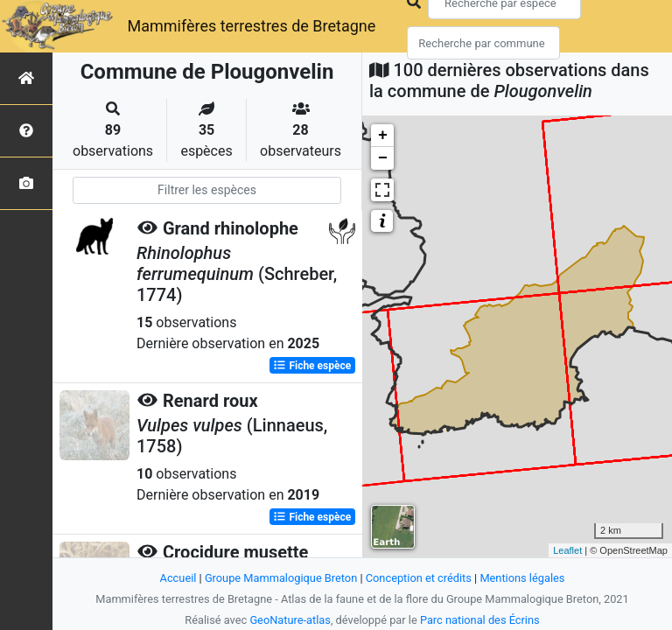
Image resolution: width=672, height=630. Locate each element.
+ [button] (383, 136)
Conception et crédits (419, 578)
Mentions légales (522, 578)
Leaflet (567, 550)
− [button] (383, 158)
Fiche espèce (312, 366)
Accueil (178, 578)
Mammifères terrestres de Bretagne (251, 26)
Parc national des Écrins (480, 620)
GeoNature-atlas (290, 620)
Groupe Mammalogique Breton (281, 578)
